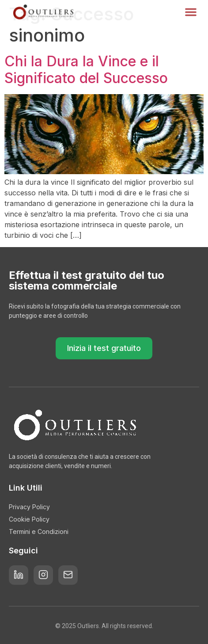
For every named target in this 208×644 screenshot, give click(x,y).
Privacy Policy (29, 507)
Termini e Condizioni (39, 532)
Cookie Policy (29, 519)
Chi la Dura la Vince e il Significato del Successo (86, 70)
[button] (191, 12)
